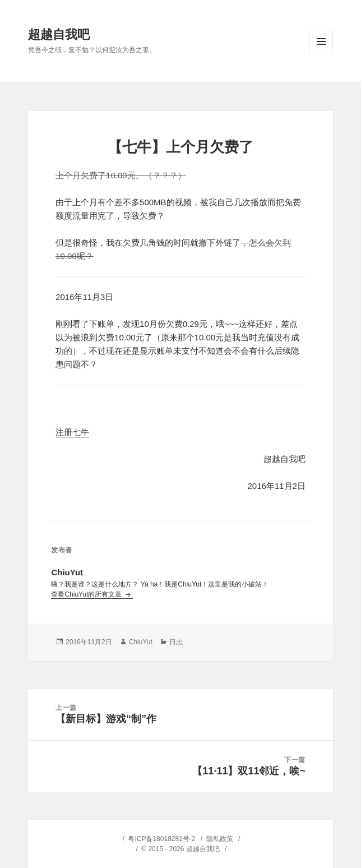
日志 (176, 642)
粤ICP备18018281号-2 (161, 839)
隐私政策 (220, 839)
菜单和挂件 (321, 41)
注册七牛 (72, 432)
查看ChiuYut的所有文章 (87, 594)
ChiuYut (141, 642)
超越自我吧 (59, 34)
